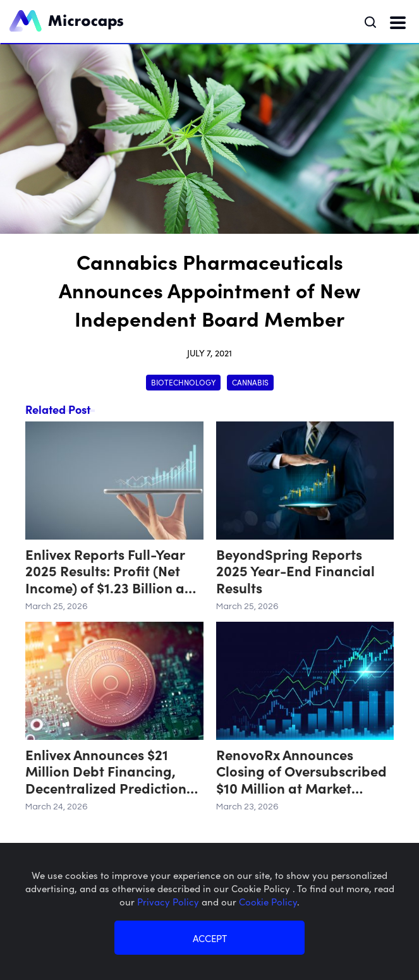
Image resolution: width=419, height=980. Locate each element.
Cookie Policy (268, 901)
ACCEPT (210, 938)
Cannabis (250, 382)
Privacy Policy (169, 901)
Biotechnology (183, 382)
